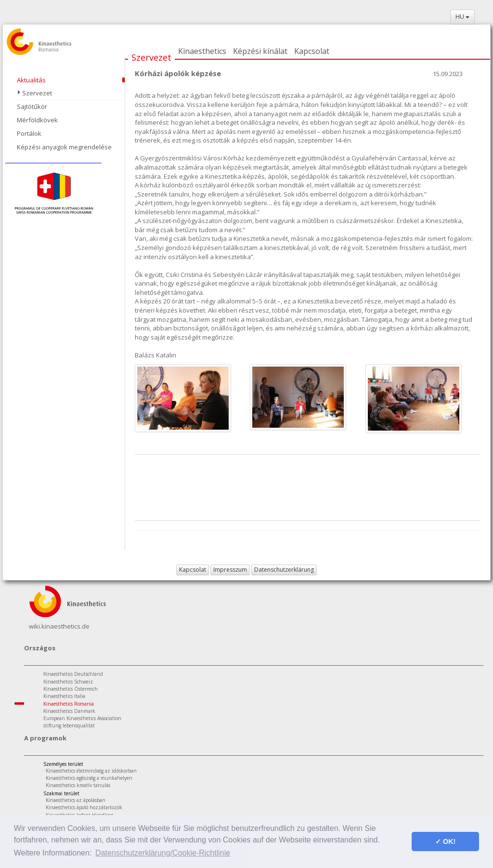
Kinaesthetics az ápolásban (76, 800)
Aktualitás (31, 80)
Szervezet (151, 57)
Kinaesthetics (202, 51)
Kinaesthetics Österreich (71, 689)
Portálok (29, 133)
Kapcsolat (312, 51)
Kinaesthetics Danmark (69, 711)
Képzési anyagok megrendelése (64, 147)
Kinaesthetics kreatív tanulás (78, 785)
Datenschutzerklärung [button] (284, 570)
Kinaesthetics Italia (64, 696)
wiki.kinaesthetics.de (59, 626)
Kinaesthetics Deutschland (73, 674)
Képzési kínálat (260, 51)
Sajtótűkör (32, 106)
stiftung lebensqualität (69, 725)
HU (462, 17)
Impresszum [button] (230, 570)
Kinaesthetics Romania (69, 704)
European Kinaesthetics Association (82, 718)
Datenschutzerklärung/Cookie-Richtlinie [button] (163, 853)
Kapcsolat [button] (193, 570)
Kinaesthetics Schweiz (68, 682)
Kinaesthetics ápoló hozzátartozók (84, 807)
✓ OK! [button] (445, 842)
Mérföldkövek (37, 120)
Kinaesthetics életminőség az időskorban (91, 771)
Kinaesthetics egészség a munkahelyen (89, 778)
